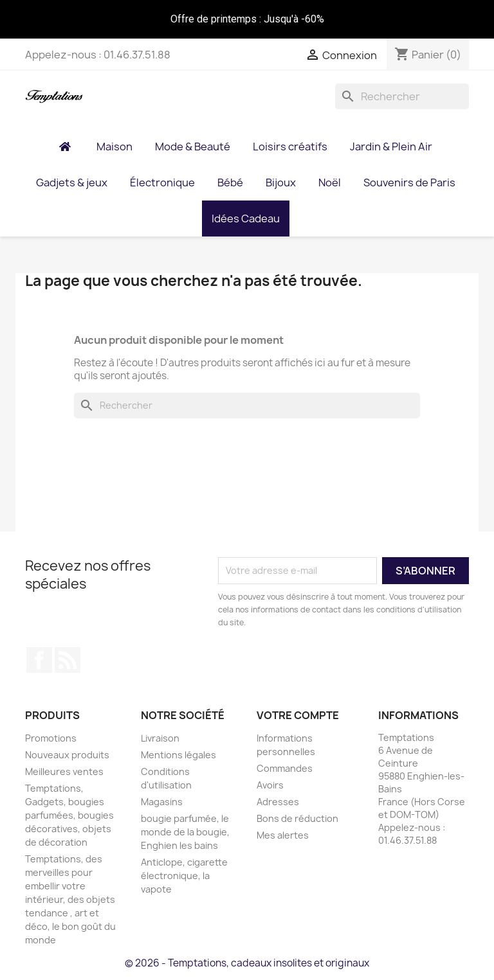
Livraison (160, 738)
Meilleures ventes (64, 771)
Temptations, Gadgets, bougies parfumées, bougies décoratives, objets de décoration (69, 815)
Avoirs (270, 785)
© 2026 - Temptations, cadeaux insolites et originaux (247, 963)
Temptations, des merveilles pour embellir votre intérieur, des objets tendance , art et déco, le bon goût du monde (70, 899)
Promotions (51, 738)
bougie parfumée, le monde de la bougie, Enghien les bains (185, 832)
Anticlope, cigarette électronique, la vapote (184, 876)
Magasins (162, 802)
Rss (68, 660)
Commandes (285, 768)
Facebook (39, 660)
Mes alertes (283, 835)
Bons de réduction (297, 818)
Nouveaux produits (67, 755)
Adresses (278, 802)
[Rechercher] (402, 96)
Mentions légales (178, 755)
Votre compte (298, 715)
